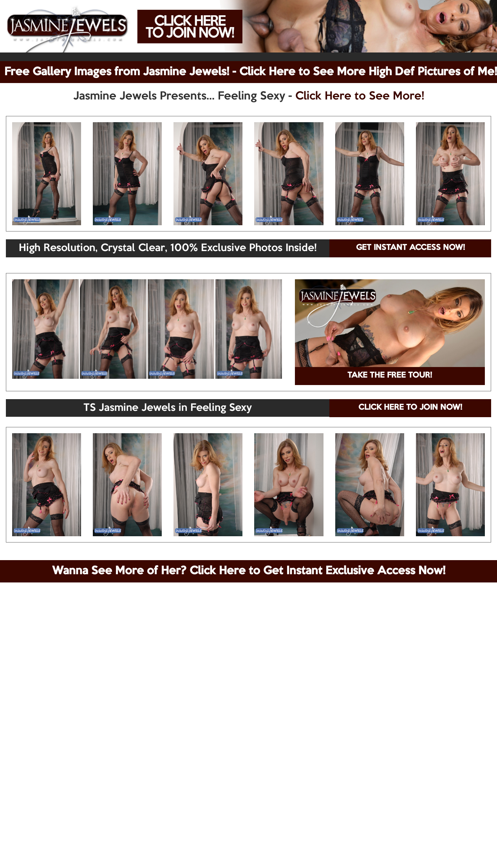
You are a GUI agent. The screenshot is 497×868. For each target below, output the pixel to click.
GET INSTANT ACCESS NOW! (410, 248)
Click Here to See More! (360, 96)
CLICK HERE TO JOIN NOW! (410, 408)
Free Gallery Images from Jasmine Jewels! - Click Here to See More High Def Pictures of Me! (251, 72)
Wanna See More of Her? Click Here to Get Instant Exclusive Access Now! (249, 571)
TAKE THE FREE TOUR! (390, 376)
